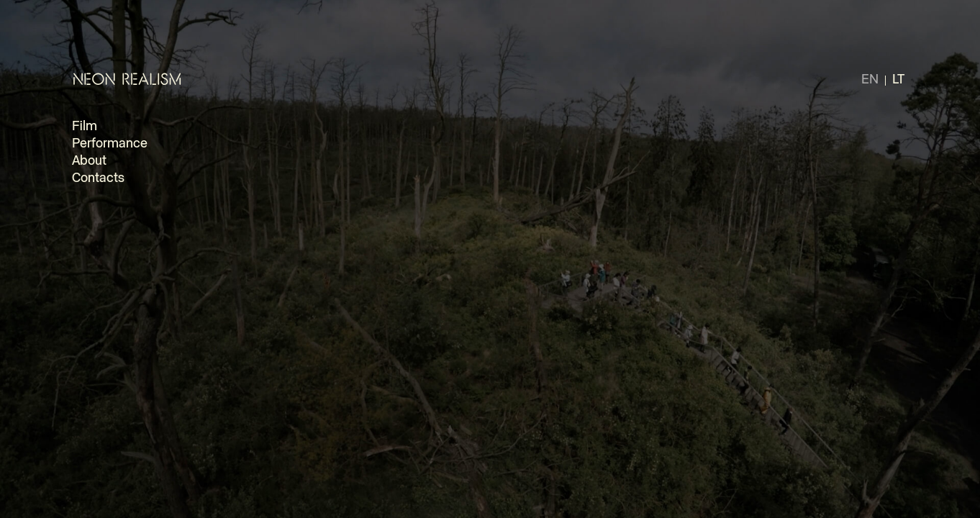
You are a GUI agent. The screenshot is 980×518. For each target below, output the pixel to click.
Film (85, 127)
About (89, 161)
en (870, 80)
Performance (110, 144)
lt (898, 80)
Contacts (98, 178)
